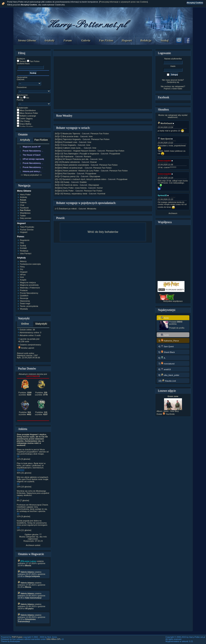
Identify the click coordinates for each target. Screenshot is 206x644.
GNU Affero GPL (54, 639)
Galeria (86, 40)
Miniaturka (92, 209)
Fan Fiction (106, 40)
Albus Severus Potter (29, 113)
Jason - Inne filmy (171, 411)
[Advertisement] (103, 83)
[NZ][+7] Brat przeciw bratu (67, 136)
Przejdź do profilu (177, 328)
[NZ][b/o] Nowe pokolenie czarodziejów (72, 165)
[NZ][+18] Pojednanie (64, 156)
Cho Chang (25, 121)
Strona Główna (27, 40)
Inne (91, 136)
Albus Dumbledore (28, 110)
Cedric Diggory (26, 118)
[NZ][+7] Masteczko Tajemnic (68, 134)
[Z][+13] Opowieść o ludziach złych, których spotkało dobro (80, 179)
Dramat (93, 162)
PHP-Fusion (17, 637)
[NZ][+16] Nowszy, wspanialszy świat (71, 194)
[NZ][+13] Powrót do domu (66, 185)
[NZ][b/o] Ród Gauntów (65, 174)
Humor (100, 188)
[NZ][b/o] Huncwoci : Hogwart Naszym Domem (75, 151)
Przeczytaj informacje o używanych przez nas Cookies (123, 2)
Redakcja (146, 40)
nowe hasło (177, 89)
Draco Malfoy (26, 124)
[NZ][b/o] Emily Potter (64, 191)
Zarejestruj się (173, 82)
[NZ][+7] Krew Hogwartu (65, 145)
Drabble (83, 182)
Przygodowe (115, 154)
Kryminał (101, 194)
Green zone (173, 396)
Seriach (23, 61)
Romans (87, 156)
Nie (28, 98)
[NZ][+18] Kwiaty (62, 182)
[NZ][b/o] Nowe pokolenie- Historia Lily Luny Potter (77, 171)
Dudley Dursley (26, 127)
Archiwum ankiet (33, 545)
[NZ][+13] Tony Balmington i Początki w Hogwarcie (77, 154)
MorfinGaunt (165, 123)
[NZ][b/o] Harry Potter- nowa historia (71, 188)
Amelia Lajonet (26, 348)
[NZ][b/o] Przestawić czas (66, 142)
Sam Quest (164, 139)
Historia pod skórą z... (32, 171)
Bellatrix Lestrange (28, 116)
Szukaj (164, 40)
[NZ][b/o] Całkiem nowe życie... (68, 148)
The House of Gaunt (32, 155)
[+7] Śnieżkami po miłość (66, 209)
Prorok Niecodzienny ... (33, 151)
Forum (68, 40)
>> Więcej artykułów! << (31, 175)
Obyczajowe (95, 176)
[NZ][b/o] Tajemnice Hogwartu (68, 139)
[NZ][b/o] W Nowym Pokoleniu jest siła (72, 159)
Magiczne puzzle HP (32, 147)
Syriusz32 (162, 195)
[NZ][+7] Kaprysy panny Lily (67, 176)
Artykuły (49, 40)
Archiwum (173, 213)
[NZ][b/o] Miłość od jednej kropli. (69, 168)
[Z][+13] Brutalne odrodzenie (67, 162)
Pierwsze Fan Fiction (100, 134)
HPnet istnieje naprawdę (33, 159)
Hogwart (127, 40)
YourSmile (169, 414)
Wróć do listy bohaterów (103, 232)
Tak (21, 98)
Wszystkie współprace (173, 301)
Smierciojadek (164, 161)
